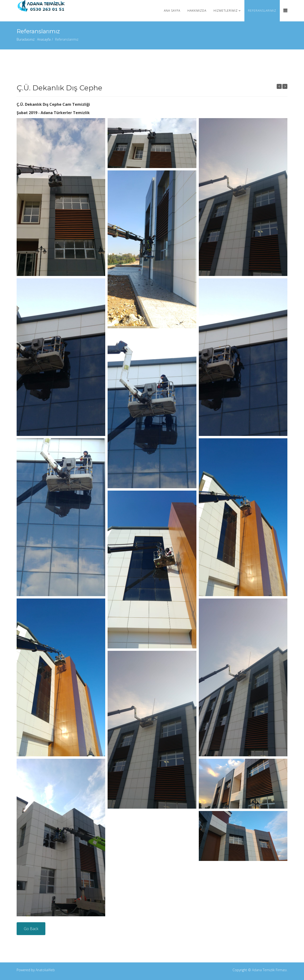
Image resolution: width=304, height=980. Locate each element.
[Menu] (285, 10)
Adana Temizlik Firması (269, 970)
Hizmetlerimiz (226, 11)
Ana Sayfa (172, 11)
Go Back (31, 929)
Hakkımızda (197, 11)
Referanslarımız (262, 11)
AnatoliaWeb (45, 970)
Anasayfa (44, 39)
